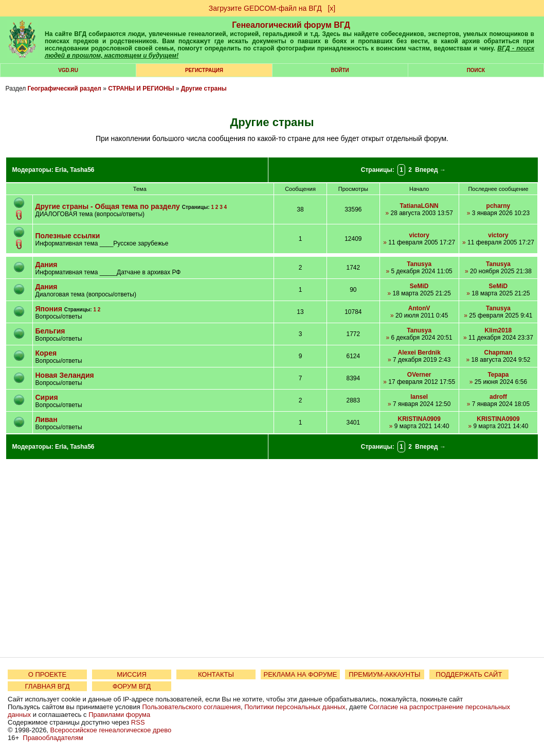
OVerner (419, 375)
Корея (46, 353)
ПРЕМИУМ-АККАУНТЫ (384, 674)
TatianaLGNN (419, 206)
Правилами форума (119, 715)
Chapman (498, 353)
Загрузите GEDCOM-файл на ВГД (265, 8)
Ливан (47, 419)
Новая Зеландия (65, 375)
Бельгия (50, 331)
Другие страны (204, 89)
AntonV (419, 308)
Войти (340, 70)
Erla (61, 170)
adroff (498, 397)
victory (419, 235)
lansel (419, 397)
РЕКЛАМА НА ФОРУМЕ (300, 674)
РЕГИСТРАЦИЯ (204, 70)
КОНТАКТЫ (216, 674)
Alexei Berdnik (419, 353)
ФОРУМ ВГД (132, 686)
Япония (49, 309)
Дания (47, 265)
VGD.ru (68, 70)
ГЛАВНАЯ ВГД (48, 686)
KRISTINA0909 (419, 419)
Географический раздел (65, 89)
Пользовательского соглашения (191, 707)
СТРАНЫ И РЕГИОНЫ (141, 89)
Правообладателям (53, 738)
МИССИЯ (132, 674)
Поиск (476, 70)
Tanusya (419, 264)
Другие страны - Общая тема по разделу (108, 206)
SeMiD (419, 286)
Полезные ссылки (68, 236)
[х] (331, 8)
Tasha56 (82, 170)
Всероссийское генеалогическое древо (111, 730)
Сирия (47, 397)
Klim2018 (498, 330)
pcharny (498, 206)
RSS (138, 722)
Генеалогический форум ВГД (291, 25)
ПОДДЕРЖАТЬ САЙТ (469, 674)
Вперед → (430, 170)
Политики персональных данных (295, 707)
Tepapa (498, 375)
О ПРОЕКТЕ (47, 674)
